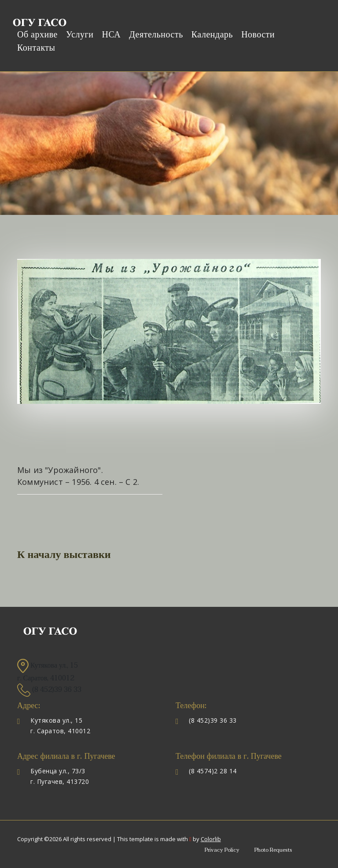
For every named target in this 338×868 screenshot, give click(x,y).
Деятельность (156, 35)
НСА (111, 35)
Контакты (36, 48)
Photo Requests (273, 850)
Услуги (80, 35)
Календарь (212, 35)
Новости (258, 35)
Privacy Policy (222, 850)
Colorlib (211, 839)
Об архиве (37, 35)
